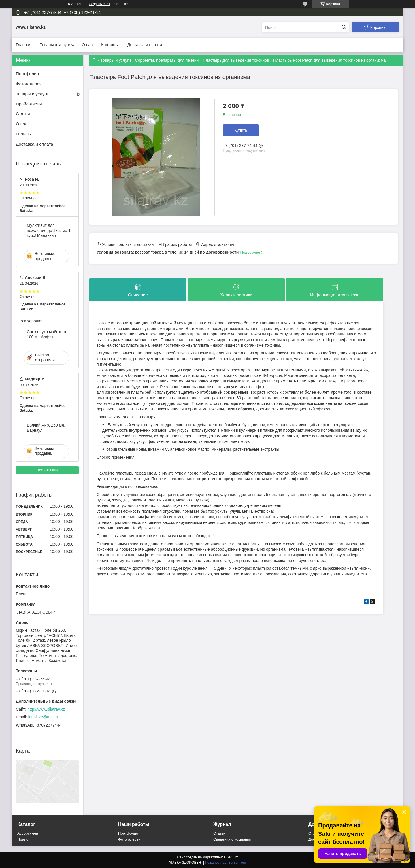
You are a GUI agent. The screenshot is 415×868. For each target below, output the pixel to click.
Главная (23, 45)
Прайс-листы (29, 104)
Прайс (23, 839)
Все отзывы (47, 470)
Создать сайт (99, 4)
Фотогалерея (29, 84)
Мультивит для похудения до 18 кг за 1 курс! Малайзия (49, 230)
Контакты (110, 45)
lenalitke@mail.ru (44, 717)
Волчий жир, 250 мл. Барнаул (46, 428)
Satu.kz (232, 857)
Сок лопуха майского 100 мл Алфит (46, 334)
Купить (241, 130)
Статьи (23, 114)
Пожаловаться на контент (226, 863)
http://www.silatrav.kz (46, 709)
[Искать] (344, 27)
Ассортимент (29, 833)
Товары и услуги (55, 45)
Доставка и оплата (145, 45)
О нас (87, 45)
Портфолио (27, 74)
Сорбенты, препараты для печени (167, 60)
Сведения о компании (232, 839)
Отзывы (24, 134)
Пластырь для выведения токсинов (236, 60)
